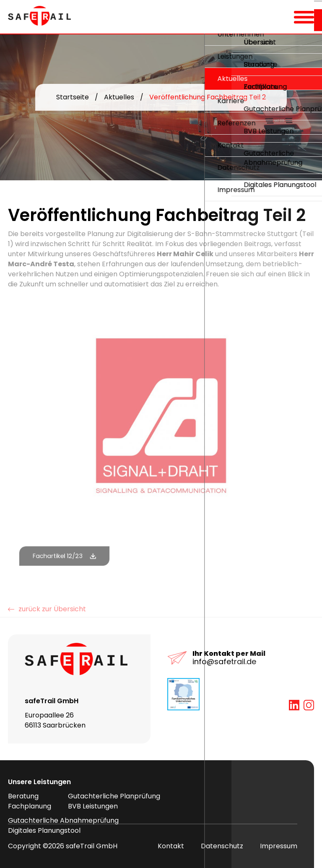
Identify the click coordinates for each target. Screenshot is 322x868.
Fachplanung (30, 806)
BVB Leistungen (93, 806)
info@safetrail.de (224, 662)
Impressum (279, 846)
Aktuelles (119, 97)
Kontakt (171, 846)
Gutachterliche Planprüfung (114, 796)
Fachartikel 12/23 (59, 556)
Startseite (73, 97)
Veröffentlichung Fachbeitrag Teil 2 (208, 97)
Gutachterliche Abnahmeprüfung (63, 820)
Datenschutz (222, 846)
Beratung (23, 796)
